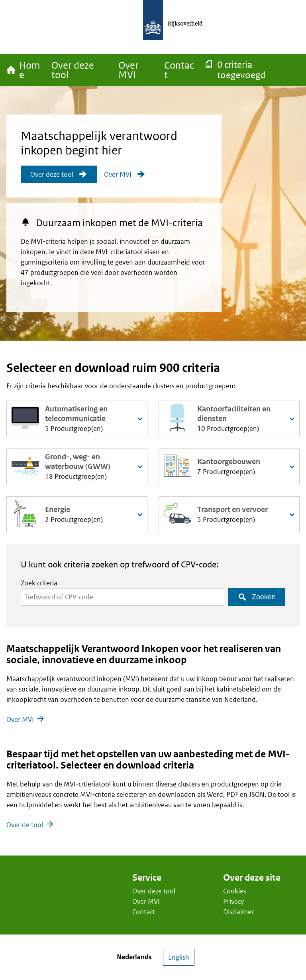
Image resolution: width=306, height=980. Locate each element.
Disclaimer (238, 912)
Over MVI (20, 719)
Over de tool (25, 825)
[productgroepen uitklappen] (140, 419)
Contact (144, 912)
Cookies (235, 891)
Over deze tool (154, 891)
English (179, 957)
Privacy (233, 901)
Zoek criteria (39, 583)
